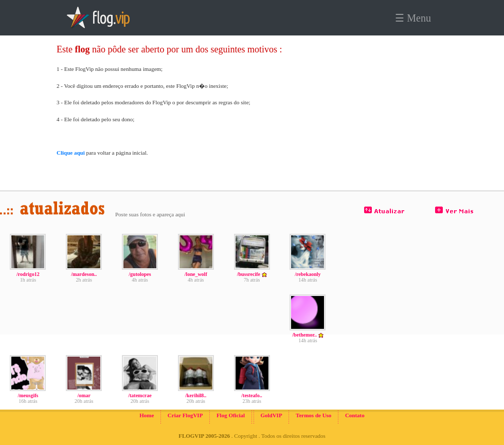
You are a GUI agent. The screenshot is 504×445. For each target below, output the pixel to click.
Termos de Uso (313, 415)
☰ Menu (413, 18)
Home (147, 415)
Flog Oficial (231, 415)
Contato (355, 415)
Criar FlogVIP (185, 415)
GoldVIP (271, 415)
